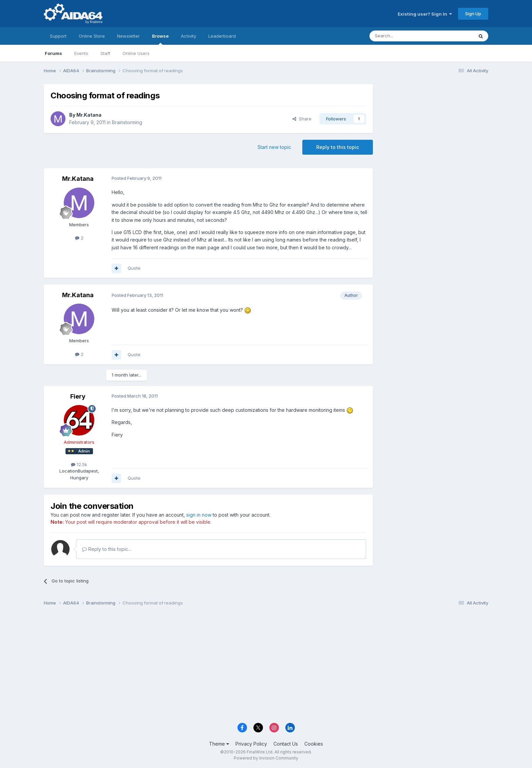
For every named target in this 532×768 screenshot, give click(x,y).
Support (58, 36)
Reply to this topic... (107, 549)
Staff (105, 53)
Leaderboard (222, 36)
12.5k (79, 464)
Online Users (136, 53)
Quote (134, 268)
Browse (160, 39)
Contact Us (286, 744)
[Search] (404, 36)
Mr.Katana (89, 115)
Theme (219, 744)
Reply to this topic (338, 147)
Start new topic (274, 147)
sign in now (199, 515)
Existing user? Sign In (425, 14)
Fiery (78, 396)
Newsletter (128, 36)
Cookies (314, 744)
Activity (188, 36)
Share (302, 119)
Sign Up (473, 14)
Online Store (92, 36)
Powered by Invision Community (266, 758)
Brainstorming (127, 122)
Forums (53, 53)
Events (81, 53)
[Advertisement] (434, 129)
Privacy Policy (251, 744)
